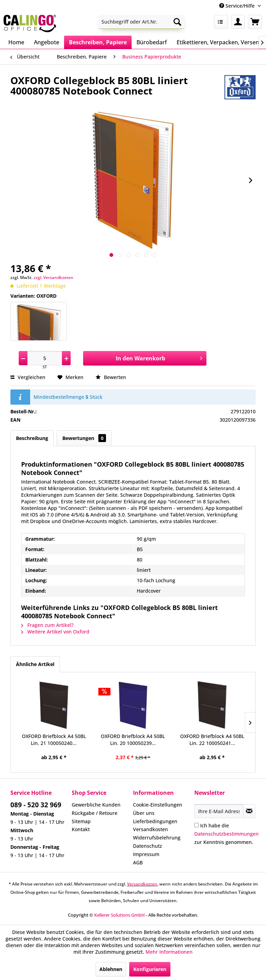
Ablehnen (111, 969)
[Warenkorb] (255, 22)
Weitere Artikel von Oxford (55, 632)
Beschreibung (32, 438)
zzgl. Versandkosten (54, 277)
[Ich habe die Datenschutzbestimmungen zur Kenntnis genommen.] (197, 825)
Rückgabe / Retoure (95, 813)
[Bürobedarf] (152, 42)
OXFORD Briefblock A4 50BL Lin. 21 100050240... (54, 740)
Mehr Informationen (169, 952)
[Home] (16, 42)
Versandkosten (150, 829)
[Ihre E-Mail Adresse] (219, 811)
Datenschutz (148, 846)
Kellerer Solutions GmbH (119, 915)
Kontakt (81, 829)
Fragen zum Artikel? (47, 625)
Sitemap (81, 821)
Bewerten (111, 377)
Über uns (144, 813)
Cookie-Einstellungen (158, 805)
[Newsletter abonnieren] (249, 811)
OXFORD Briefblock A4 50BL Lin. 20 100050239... (133, 740)
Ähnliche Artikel (35, 664)
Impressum (146, 854)
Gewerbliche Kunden (96, 805)
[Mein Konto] (238, 22)
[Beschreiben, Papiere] (98, 42)
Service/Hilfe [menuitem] (238, 6)
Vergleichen (28, 377)
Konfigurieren (150, 969)
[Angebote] (47, 42)
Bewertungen (84, 438)
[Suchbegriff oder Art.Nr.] (142, 22)
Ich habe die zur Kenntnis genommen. (227, 834)
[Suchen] (177, 22)
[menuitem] (142, 22)
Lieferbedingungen (155, 821)
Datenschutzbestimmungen (227, 834)
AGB (138, 862)
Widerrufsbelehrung (157, 838)
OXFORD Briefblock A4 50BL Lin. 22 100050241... (212, 740)
